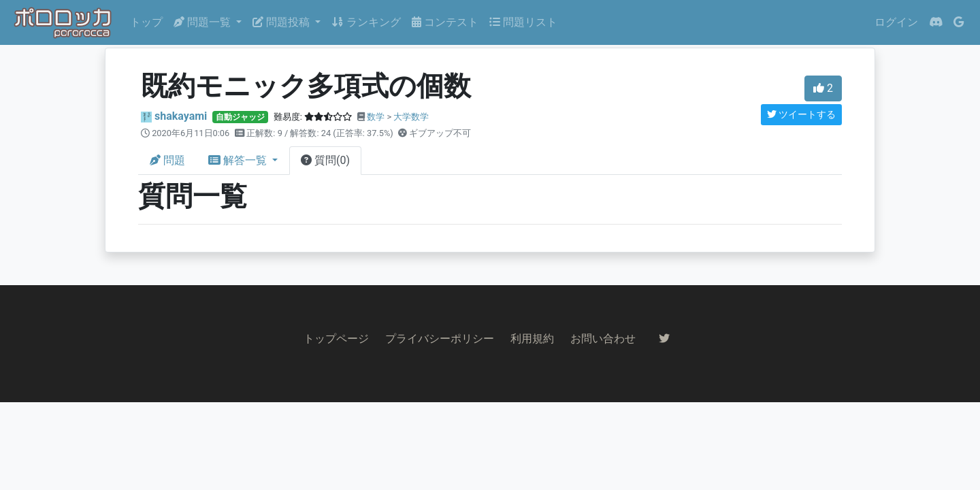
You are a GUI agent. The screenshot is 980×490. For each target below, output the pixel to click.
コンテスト (445, 22)
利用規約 (532, 339)
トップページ (336, 339)
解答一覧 (239, 160)
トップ (146, 22)
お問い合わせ (603, 339)
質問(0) (325, 160)
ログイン (896, 22)
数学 (376, 117)
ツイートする (801, 114)
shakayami (181, 116)
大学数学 (411, 117)
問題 (167, 160)
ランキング (366, 22)
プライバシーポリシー (440, 339)
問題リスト (523, 22)
